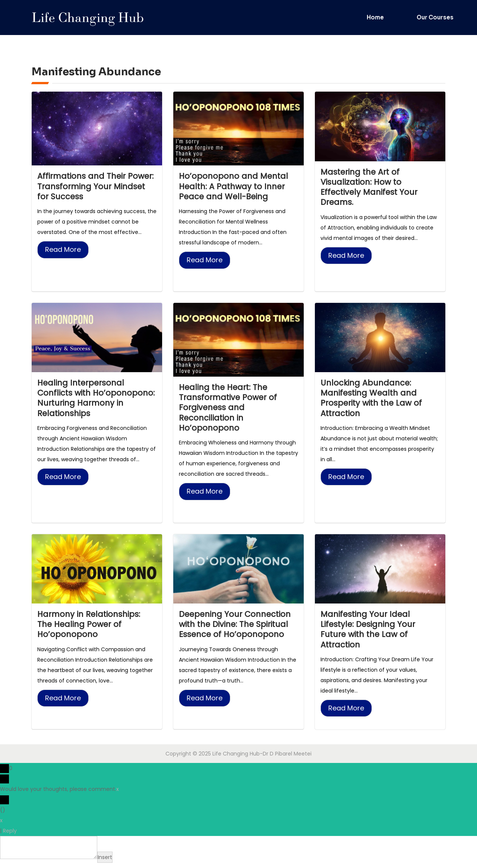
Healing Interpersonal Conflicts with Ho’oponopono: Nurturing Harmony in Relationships (90, 400)
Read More (63, 251)
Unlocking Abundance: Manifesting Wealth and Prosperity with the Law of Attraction (374, 400)
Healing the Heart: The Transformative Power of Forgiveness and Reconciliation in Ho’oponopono (230, 410)
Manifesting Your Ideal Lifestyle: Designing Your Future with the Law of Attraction (370, 634)
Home (375, 17)
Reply (10, 836)
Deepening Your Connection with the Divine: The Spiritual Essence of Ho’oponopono (238, 628)
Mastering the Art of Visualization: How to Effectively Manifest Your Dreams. (371, 188)
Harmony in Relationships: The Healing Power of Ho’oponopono (91, 628)
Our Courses (435, 17)
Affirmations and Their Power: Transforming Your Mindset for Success (91, 187)
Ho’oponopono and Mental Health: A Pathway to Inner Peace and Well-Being (235, 187)
